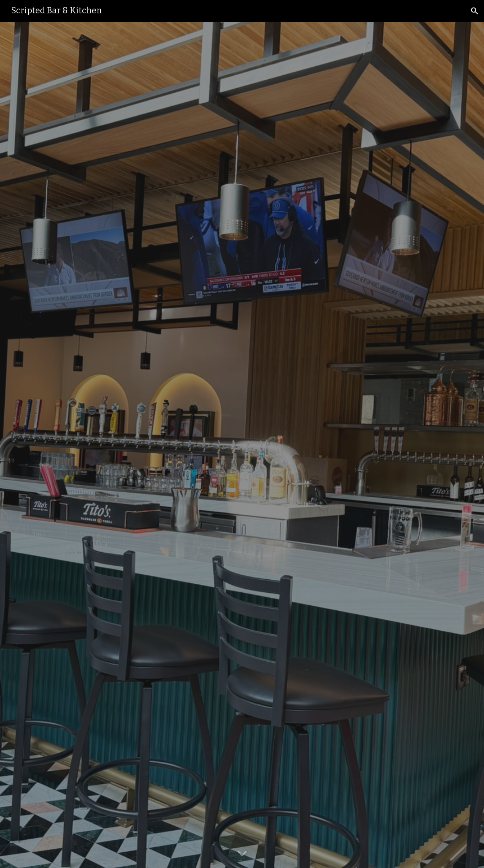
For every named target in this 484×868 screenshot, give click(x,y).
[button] (475, 11)
